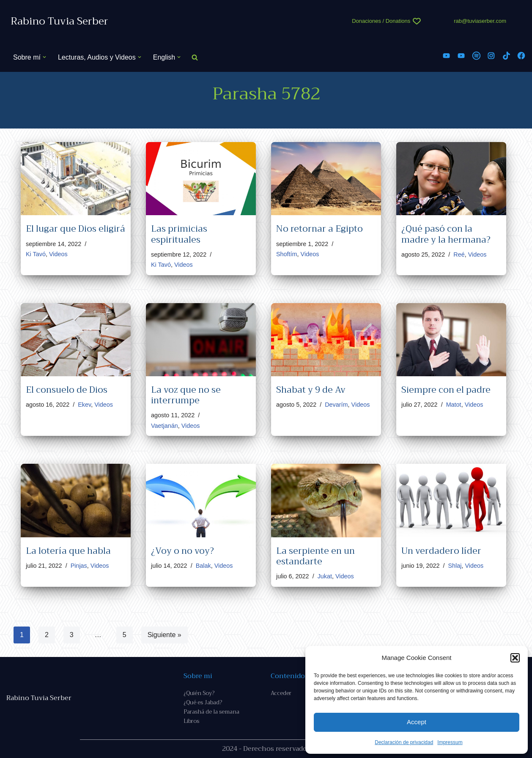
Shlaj (455, 566)
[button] (515, 658)
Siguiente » (165, 635)
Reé (459, 254)
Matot (454, 405)
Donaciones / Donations (381, 21)
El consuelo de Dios (67, 390)
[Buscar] (195, 57)
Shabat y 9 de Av (311, 390)
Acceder (281, 693)
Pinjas (79, 566)
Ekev (84, 405)
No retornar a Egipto (319, 229)
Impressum (450, 742)
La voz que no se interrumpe (186, 395)
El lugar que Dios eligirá (75, 229)
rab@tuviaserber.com (480, 21)
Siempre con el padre (446, 390)
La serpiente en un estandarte (315, 556)
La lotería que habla (68, 551)
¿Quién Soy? (199, 693)
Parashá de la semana (211, 712)
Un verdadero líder (441, 551)
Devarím (336, 405)
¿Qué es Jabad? (203, 702)
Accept (417, 722)
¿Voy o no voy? (182, 551)
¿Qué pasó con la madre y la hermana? (446, 234)
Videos (58, 254)
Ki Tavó (36, 254)
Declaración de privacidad (404, 742)
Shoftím (287, 254)
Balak (203, 566)
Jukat (325, 576)
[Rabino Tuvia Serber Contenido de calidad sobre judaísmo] (59, 21)
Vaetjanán (165, 426)
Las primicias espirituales (179, 234)
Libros (191, 721)
